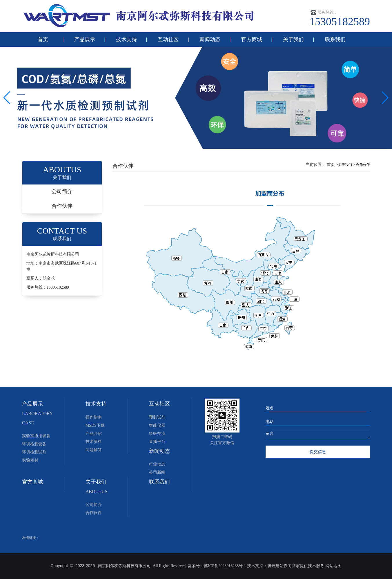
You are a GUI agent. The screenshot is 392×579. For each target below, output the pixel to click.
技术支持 (126, 39)
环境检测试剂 (34, 452)
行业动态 (157, 464)
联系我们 (335, 39)
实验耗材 (30, 460)
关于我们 (293, 39)
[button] (385, 98)
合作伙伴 (62, 206)
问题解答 (94, 450)
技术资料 (94, 442)
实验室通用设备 (36, 436)
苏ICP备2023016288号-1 (225, 566)
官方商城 (252, 39)
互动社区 (168, 39)
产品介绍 (94, 434)
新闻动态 (210, 39)
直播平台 (157, 442)
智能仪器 (157, 425)
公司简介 (62, 191)
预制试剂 (157, 417)
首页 (43, 39)
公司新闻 (157, 472)
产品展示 (85, 39)
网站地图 (333, 566)
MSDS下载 (95, 425)
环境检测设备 (34, 444)
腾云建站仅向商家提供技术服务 (296, 566)
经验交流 (157, 434)
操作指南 (94, 417)
